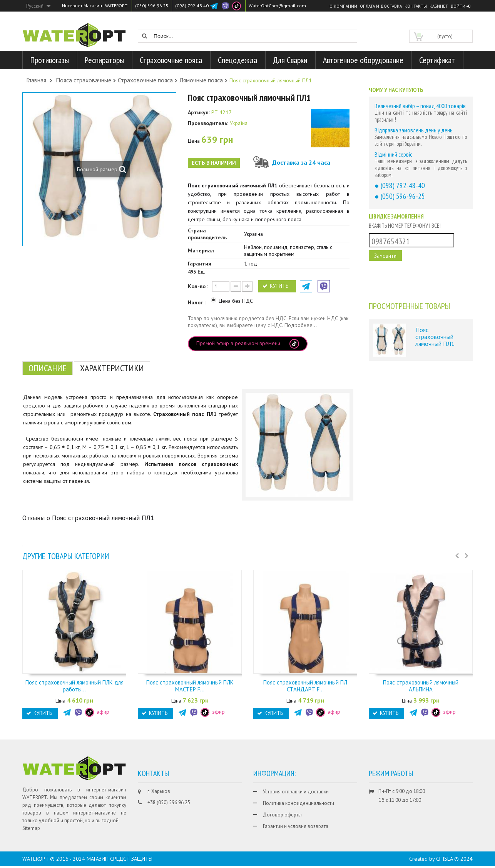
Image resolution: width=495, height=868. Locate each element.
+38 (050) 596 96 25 (169, 802)
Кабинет (439, 6)
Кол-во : (198, 286)
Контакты (416, 6)
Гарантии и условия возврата (296, 826)
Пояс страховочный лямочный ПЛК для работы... (74, 686)
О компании (343, 6)
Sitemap (31, 828)
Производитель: (208, 123)
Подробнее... (301, 325)
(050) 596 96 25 (152, 6)
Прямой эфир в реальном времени (248, 344)
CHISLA (444, 861)
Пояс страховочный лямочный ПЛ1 (435, 336)
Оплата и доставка (381, 6)
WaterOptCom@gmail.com (277, 6)
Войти (460, 6)
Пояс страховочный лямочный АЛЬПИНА (421, 686)
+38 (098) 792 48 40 (169, 814)
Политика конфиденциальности (299, 803)
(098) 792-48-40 (403, 185)
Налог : (197, 302)
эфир (97, 712)
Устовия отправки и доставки (296, 792)
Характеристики (112, 368)
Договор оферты (282, 815)
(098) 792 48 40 (192, 6)
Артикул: (199, 112)
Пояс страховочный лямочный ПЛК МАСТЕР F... (190, 686)
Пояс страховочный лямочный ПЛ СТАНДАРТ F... (305, 686)
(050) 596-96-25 (403, 196)
